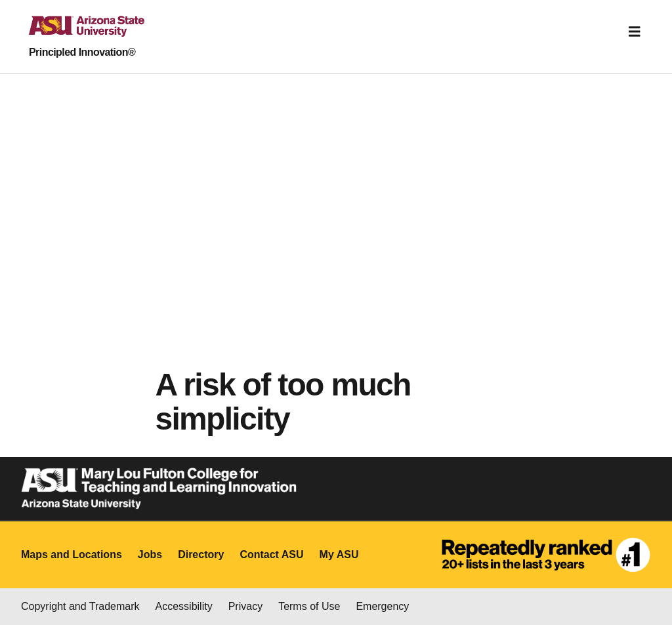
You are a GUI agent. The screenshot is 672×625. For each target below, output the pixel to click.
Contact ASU (271, 554)
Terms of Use (309, 606)
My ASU (339, 554)
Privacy (245, 606)
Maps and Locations (72, 554)
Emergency (382, 606)
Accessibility (184, 606)
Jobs (150, 554)
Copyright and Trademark (80, 606)
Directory (201, 554)
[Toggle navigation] (635, 31)
